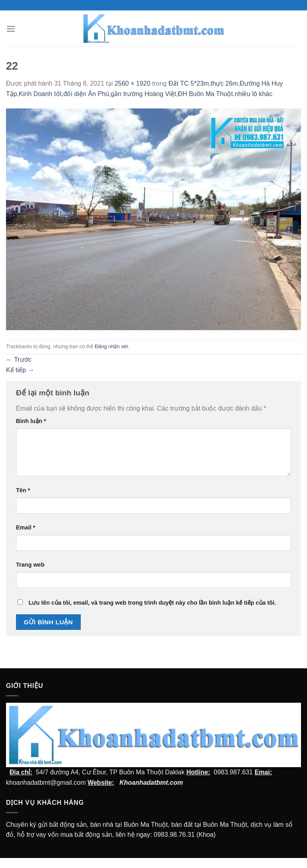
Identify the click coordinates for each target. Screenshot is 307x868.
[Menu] (11, 29)
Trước (19, 360)
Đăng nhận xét (111, 346)
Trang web (30, 565)
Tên (23, 490)
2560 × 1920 (133, 83)
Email (26, 527)
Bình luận (31, 421)
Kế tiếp (20, 370)
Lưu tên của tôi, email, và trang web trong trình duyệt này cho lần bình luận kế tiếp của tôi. (152, 603)
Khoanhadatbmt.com (151, 783)
